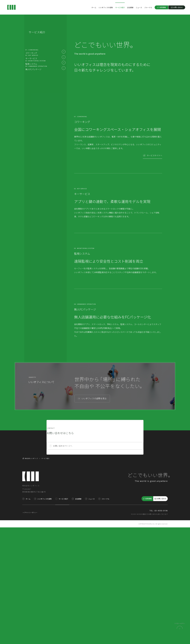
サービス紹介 (120, 7)
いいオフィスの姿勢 (106, 7)
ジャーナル (148, 7)
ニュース (139, 7)
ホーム (94, 7)
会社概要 (130, 7)
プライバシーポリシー (31, 629)
